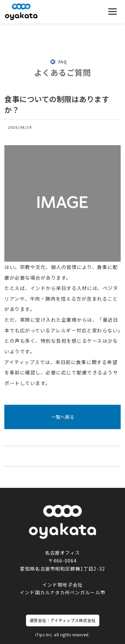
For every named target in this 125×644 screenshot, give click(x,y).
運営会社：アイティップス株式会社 (63, 620)
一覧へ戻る (63, 417)
